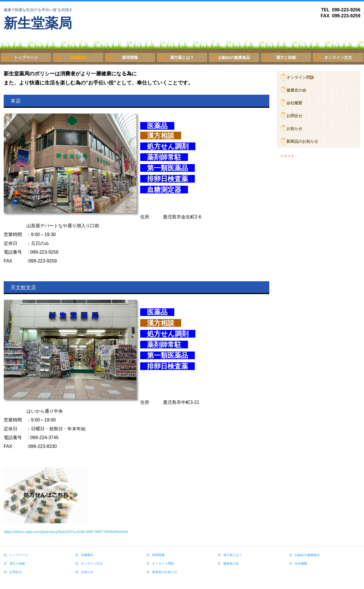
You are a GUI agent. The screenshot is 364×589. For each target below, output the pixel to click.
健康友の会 (296, 90)
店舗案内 (78, 57)
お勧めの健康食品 (234, 57)
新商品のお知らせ (302, 141)
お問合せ (294, 116)
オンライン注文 (338, 57)
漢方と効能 (286, 57)
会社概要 (294, 103)
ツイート (287, 156)
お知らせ (294, 129)
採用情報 (130, 57)
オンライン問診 (300, 77)
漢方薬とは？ (182, 57)
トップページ (26, 57)
